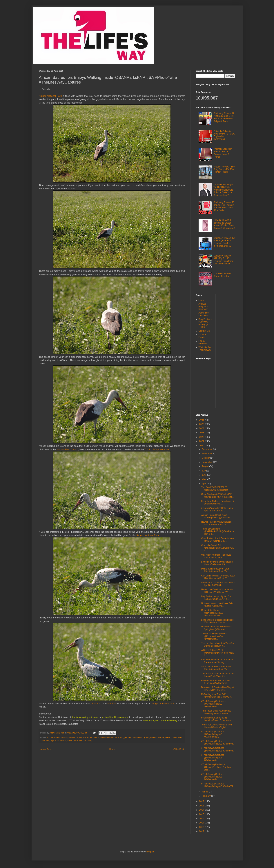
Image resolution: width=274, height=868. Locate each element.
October (206, 458)
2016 (202, 814)
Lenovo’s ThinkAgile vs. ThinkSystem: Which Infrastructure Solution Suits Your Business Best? (223, 190)
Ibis (129, 737)
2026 (202, 420)
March (205, 792)
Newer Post (46, 749)
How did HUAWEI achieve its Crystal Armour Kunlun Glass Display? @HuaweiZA (224, 224)
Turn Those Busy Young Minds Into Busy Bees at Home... (216, 712)
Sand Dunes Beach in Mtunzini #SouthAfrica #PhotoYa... (216, 668)
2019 (202, 801)
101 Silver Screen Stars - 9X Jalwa (222, 275)
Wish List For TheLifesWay (205, 349)
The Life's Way (85, 740)
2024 (202, 428)
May (204, 479)
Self (48, 740)
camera (112, 704)
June (204, 475)
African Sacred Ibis (91, 737)
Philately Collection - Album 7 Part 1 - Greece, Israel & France (223, 153)
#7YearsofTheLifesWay (57, 737)
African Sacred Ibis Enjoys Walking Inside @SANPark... (216, 516)
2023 (202, 433)
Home (112, 749)
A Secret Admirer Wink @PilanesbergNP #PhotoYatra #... (217, 653)
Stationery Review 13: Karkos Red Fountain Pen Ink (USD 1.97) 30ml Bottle (224, 206)
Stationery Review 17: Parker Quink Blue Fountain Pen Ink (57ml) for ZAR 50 (224, 242)
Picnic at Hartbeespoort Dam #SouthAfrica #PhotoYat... (215, 570)
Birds (117, 737)
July (204, 471)
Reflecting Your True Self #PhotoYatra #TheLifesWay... (217, 696)
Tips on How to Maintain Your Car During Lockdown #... (217, 644)
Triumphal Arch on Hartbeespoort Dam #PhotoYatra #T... (217, 675)
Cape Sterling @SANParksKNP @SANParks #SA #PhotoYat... (217, 495)
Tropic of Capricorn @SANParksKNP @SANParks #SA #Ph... (217, 531)
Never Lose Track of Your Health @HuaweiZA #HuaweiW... (217, 591)
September (207, 462)
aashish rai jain (75, 737)
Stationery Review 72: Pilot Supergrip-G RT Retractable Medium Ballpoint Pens (224, 117)
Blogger (124, 737)
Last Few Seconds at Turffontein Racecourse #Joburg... (217, 661)
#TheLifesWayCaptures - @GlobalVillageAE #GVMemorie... (213, 704)
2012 (202, 831)
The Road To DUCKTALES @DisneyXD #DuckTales (215, 489)
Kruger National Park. (148, 535)
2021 (202, 441)
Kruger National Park (50, 96)
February (206, 796)
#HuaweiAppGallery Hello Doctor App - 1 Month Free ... (217, 509)
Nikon (96, 704)
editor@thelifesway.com (115, 717)
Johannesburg (138, 737)
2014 (202, 823)
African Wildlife (107, 737)
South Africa (72, 740)
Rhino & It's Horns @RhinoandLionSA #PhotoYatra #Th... (212, 613)
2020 (202, 446)
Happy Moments (203, 342)
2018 (202, 806)
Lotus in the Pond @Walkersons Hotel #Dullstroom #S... (217, 563)
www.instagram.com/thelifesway (160, 720)
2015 (202, 819)
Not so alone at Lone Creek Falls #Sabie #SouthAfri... (217, 605)
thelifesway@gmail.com (85, 717)
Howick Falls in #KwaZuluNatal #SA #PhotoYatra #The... (216, 523)
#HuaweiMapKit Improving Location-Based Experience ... (217, 719)
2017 (202, 810)
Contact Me (204, 331)
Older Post (179, 749)
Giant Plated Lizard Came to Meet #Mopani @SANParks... (218, 540)
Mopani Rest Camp (67, 449)
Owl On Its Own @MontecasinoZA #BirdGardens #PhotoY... (218, 577)
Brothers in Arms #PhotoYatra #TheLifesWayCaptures (216, 682)
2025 (202, 424)
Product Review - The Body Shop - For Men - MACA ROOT (224, 169)
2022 (202, 437)
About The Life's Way (204, 314)
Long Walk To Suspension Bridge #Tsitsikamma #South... (217, 621)
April (204, 484)
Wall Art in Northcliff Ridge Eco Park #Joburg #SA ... (216, 556)
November (207, 454)
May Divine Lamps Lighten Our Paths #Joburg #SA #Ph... (216, 598)
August (205, 466)
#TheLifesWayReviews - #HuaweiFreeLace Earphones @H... (217, 767)
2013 (202, 827)
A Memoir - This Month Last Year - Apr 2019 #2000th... (218, 584)
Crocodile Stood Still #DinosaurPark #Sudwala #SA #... (217, 548)
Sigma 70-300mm (58, 740)
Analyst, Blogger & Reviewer (203, 306)
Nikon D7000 (171, 737)
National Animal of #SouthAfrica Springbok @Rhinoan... (217, 628)
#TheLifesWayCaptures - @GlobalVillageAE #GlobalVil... (218, 742)
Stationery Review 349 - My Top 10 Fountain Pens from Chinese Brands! (223, 260)
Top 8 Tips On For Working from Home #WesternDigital (217, 726)
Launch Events (202, 336)
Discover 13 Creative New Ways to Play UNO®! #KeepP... (218, 689)
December (207, 449)
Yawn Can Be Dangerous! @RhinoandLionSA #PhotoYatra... (214, 636)
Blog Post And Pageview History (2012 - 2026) (205, 323)
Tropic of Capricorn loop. (158, 449)
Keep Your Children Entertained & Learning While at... (218, 502)
